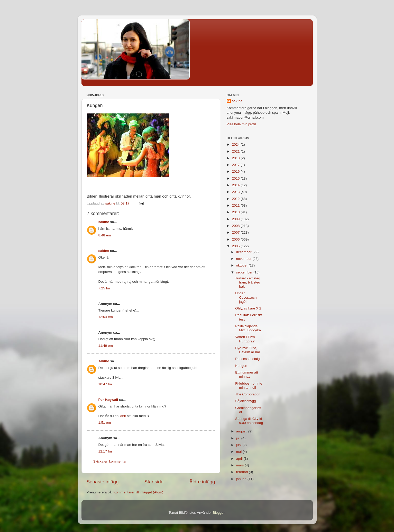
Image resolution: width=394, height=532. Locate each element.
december (244, 252)
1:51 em (105, 423)
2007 (236, 232)
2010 (236, 212)
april (240, 459)
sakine (104, 222)
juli (239, 438)
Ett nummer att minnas (247, 374)
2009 (236, 219)
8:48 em (105, 235)
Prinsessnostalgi (248, 359)
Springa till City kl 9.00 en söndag (249, 421)
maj (240, 452)
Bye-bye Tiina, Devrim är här (248, 350)
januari (242, 479)
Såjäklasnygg (245, 401)
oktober (242, 265)
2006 (236, 239)
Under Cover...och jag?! (246, 297)
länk (123, 416)
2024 (236, 144)
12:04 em (106, 317)
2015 (236, 178)
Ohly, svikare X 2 (248, 308)
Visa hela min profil (241, 124)
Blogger (219, 513)
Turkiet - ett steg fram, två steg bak (248, 282)
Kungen (241, 366)
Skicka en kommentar (110, 461)
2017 (236, 165)
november (244, 259)
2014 (236, 185)
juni (239, 445)
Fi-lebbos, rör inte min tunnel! (249, 385)
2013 (236, 192)
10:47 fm (105, 384)
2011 (236, 205)
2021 (236, 151)
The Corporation (248, 394)
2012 (236, 199)
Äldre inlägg (202, 482)
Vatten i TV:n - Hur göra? (246, 339)
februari (243, 472)
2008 (236, 226)
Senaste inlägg (103, 482)
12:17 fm (105, 451)
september (245, 272)
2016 (236, 171)
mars (241, 465)
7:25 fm (104, 288)
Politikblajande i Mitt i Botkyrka (248, 328)
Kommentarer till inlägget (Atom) (139, 492)
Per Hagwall (108, 400)
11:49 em (106, 346)
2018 (236, 158)
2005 (236, 246)
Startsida (154, 482)
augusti (242, 431)
